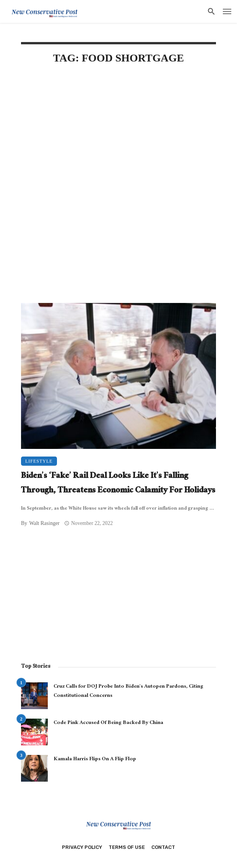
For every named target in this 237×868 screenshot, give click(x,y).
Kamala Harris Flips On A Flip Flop (95, 759)
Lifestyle (39, 461)
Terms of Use (127, 847)
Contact (163, 847)
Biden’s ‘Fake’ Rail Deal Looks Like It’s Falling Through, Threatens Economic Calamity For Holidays (118, 484)
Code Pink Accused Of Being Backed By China (108, 723)
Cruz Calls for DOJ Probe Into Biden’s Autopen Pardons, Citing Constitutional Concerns (128, 691)
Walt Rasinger (44, 523)
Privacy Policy (82, 847)
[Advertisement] (118, 136)
